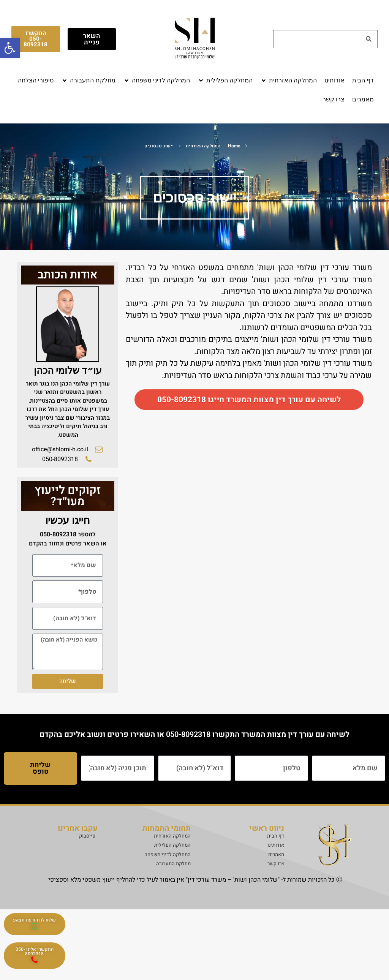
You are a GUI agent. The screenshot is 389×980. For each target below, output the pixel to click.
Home (234, 146)
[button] (289, 81)
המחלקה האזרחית (203, 146)
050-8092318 (188, 734)
